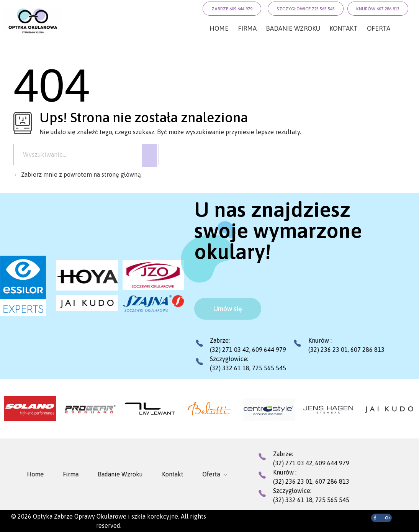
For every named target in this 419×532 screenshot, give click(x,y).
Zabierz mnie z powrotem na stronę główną (77, 174)
